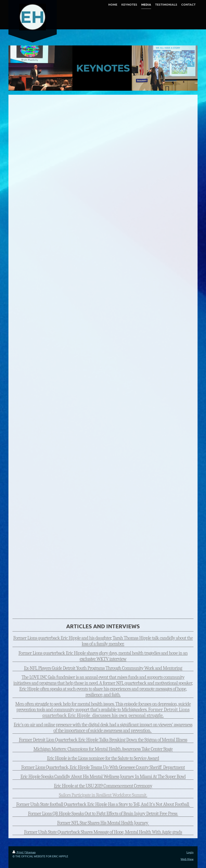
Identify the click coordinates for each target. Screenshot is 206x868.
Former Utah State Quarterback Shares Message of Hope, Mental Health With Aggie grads (103, 832)
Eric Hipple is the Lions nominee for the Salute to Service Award (103, 758)
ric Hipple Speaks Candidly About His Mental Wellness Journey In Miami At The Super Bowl (104, 776)
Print (18, 852)
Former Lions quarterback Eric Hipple (47, 638)
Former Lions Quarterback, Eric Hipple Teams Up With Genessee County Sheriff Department (103, 767)
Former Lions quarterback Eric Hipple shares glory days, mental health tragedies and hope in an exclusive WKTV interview (103, 656)
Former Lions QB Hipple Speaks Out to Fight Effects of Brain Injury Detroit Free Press (103, 813)
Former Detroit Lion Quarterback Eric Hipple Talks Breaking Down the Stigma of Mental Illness (103, 740)
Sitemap (30, 852)
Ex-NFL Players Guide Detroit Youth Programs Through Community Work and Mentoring (103, 668)
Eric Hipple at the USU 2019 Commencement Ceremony (103, 786)
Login (190, 852)
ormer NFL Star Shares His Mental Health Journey (104, 823)
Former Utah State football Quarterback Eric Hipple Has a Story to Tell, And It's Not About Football (103, 804)
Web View (187, 859)
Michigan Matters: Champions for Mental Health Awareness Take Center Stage (103, 749)
